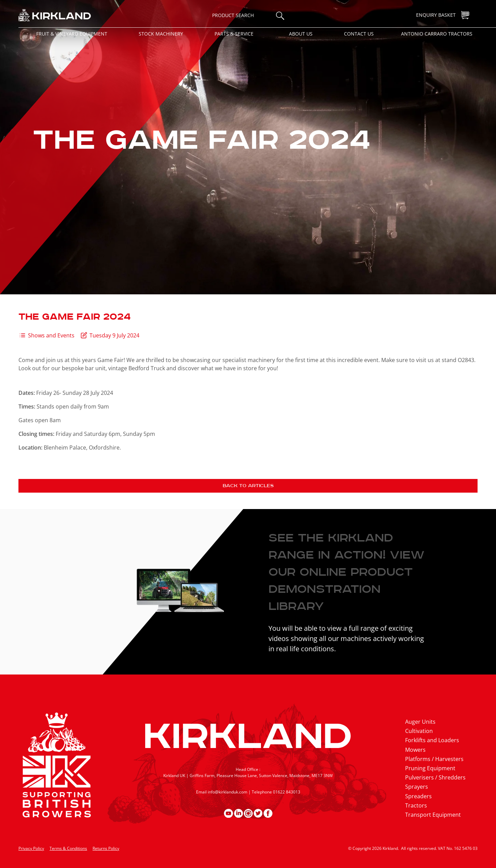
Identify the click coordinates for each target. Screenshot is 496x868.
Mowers (415, 750)
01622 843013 (287, 792)
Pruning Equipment (430, 768)
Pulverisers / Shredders (435, 777)
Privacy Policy (31, 848)
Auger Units (420, 722)
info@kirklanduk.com (228, 792)
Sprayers (417, 787)
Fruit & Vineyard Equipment (72, 34)
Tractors (416, 805)
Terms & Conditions (68, 848)
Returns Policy (106, 848)
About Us (301, 34)
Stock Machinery (161, 34)
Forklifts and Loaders (432, 740)
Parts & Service (234, 34)
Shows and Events (51, 335)
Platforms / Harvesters (434, 759)
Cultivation (419, 731)
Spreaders (418, 796)
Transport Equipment (433, 815)
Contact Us (359, 34)
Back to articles (248, 486)
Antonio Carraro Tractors (437, 34)
